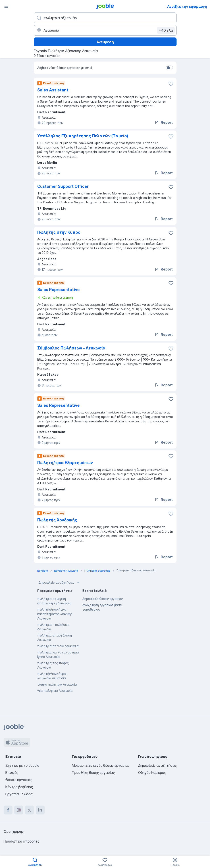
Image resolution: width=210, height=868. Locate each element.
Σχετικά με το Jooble (22, 765)
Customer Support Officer (63, 186)
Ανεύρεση (105, 42)
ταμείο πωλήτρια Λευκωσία (57, 684)
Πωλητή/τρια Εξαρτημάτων (65, 463)
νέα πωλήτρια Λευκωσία (55, 691)
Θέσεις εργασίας (19, 780)
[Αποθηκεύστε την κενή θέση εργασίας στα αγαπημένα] (171, 84)
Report (164, 122)
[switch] (169, 68)
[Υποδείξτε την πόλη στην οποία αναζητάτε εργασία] (105, 30)
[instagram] (19, 810)
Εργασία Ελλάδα (19, 794)
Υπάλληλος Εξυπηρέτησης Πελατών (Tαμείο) (83, 136)
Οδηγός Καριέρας (152, 773)
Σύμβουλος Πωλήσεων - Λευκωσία (71, 348)
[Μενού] (6, 6)
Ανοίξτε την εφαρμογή (187, 6)
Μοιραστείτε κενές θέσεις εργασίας (101, 765)
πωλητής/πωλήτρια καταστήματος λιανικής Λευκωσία (55, 614)
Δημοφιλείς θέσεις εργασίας (103, 599)
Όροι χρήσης (14, 831)
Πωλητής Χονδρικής (57, 520)
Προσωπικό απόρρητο (22, 841)
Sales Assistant (53, 90)
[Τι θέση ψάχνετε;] (105, 18)
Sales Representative (58, 290)
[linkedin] (40, 810)
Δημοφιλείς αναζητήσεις (60, 583)
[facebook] (8, 810)
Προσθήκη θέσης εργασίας (93, 773)
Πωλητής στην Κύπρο (59, 232)
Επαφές (12, 773)
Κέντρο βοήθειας (19, 787)
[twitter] (29, 810)
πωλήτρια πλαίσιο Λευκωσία (58, 646)
